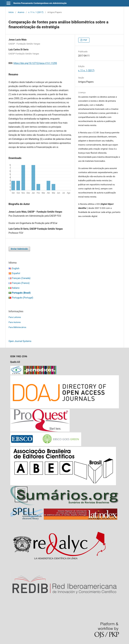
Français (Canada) (21, 278)
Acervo (21, 12)
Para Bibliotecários (17, 327)
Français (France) (21, 283)
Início (11, 12)
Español (16, 273)
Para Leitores (15, 317)
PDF (85, 40)
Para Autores (15, 322)
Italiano (16, 288)
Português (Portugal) (23, 298)
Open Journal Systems (20, 341)
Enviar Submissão (19, 249)
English (16, 268)
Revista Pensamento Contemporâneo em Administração (40, 3)
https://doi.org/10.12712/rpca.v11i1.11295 (35, 63)
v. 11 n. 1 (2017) (36, 12)
